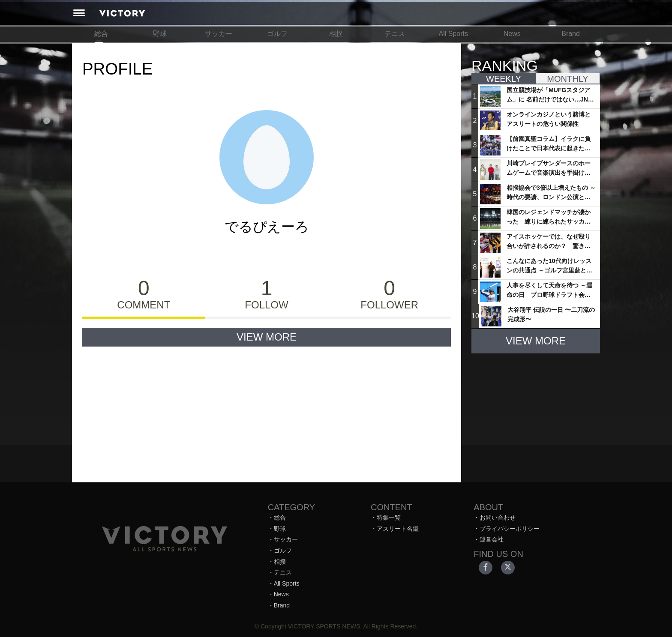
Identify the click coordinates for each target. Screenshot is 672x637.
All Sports (453, 34)
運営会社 (492, 539)
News (512, 34)
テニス (395, 34)
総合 (101, 34)
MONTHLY (567, 79)
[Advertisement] (536, 414)
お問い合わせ (498, 517)
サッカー (219, 34)
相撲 (336, 34)
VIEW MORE (267, 337)
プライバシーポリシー (510, 529)
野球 (160, 34)
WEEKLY (504, 79)
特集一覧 (389, 517)
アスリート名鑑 (398, 529)
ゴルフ (277, 34)
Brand (571, 34)
